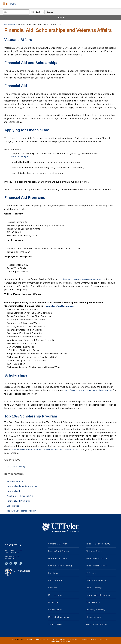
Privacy (54, 640)
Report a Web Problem (97, 625)
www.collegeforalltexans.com (60, 306)
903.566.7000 (10, 558)
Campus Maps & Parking (60, 566)
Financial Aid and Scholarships (23, 485)
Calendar (53, 588)
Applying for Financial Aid (21, 495)
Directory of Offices (58, 559)
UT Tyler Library (56, 595)
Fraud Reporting (94, 588)
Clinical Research (94, 617)
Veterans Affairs (15, 481)
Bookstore (53, 603)
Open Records (93, 603)
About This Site (42, 640)
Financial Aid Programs (19, 500)
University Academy (96, 610)
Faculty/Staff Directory (59, 551)
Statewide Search (94, 551)
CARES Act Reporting (96, 581)
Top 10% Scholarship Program (23, 510)
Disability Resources (88, 640)
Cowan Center (55, 610)
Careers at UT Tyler (58, 544)
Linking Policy (104, 640)
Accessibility (72, 640)
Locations (53, 573)
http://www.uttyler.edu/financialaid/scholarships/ (90, 390)
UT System (91, 573)
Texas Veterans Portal (96, 566)
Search (50, 12)
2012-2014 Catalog (11, 25)
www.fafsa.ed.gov (20, 157)
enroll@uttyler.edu (12, 556)
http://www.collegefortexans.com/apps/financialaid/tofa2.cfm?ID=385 (45, 449)
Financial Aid (14, 490)
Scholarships (14, 505)
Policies (30, 640)
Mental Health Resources (98, 595)
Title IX (62, 640)
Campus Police (55, 581)
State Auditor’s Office (96, 559)
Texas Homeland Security (98, 544)
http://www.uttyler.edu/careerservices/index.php (83, 279)
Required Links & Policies (60, 642)
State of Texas (55, 625)
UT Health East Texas (58, 617)
